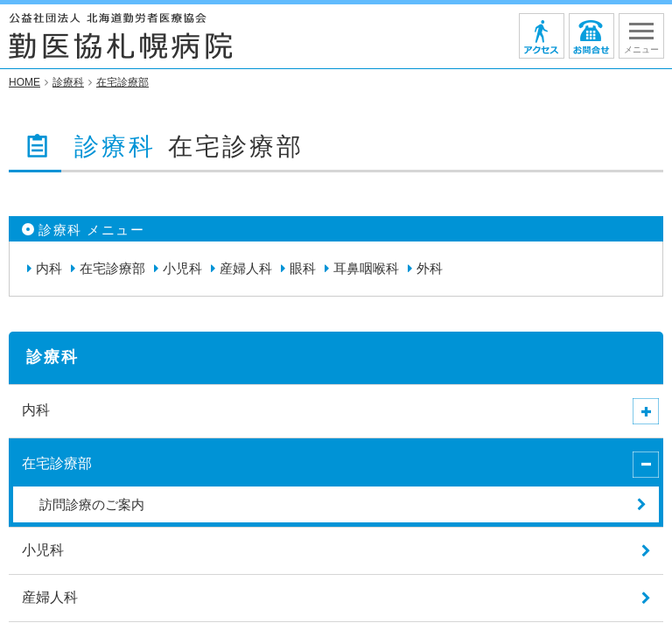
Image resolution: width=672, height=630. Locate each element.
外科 (430, 269)
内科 (49, 269)
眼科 (303, 269)
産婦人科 (246, 269)
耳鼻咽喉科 (366, 269)
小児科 (182, 269)
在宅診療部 (112, 269)
